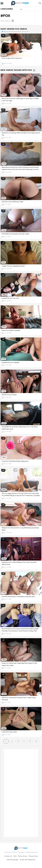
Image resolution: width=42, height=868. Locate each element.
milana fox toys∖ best (9, 732)
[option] (21, 50)
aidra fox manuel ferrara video (12, 202)
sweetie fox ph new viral (10, 298)
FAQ (15, 856)
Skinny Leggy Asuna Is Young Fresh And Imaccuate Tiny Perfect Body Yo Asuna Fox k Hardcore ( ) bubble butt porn (21, 496)
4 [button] (8, 32)
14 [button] (26, 32)
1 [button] (3, 32)
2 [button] (4, 32)
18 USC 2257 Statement (28, 860)
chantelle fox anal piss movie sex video (15, 234)
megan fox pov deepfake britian (13, 266)
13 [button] (24, 32)
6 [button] (12, 32)
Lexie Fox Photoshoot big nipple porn (15, 461)
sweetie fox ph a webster (11, 363)
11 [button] (20, 32)
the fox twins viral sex (9, 395)
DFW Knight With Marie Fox (12, 58)
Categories (7, 9)
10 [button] (19, 32)
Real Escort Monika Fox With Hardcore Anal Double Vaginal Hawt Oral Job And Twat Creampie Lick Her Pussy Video (20, 170)
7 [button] (13, 32)
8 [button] (15, 32)
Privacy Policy (33, 856)
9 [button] (17, 32)
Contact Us (8, 856)
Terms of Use (22, 856)
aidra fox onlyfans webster (11, 330)
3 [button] (6, 32)
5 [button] (10, 32)
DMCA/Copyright (12, 860)
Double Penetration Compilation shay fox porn (18, 597)
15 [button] (28, 32)
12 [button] (22, 32)
